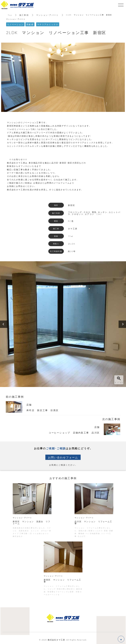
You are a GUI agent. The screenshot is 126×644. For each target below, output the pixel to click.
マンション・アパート (47, 15)
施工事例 (24, 15)
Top (10, 15)
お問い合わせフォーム (63, 457)
